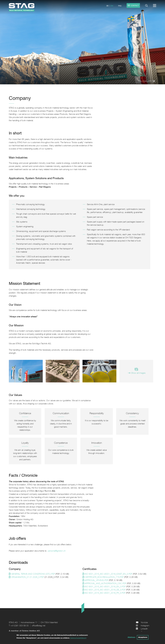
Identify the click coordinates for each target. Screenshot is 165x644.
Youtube (144, 622)
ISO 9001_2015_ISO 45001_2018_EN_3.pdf (105, 586)
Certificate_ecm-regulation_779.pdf (104, 577)
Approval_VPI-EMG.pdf (97, 580)
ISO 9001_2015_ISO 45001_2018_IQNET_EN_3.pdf (109, 574)
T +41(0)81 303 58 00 (19, 625)
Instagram (145, 625)
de (107, 6)
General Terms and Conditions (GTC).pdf (33, 574)
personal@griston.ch (57, 551)
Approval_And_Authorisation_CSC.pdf (106, 583)
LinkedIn (144, 629)
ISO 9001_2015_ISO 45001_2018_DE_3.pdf (105, 590)
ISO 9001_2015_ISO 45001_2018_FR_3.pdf (105, 593)
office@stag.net (39, 625)
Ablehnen (131, 638)
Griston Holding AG (31, 631)
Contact (144, 632)
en (112, 6)
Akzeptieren (143, 638)
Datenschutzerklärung (78, 639)
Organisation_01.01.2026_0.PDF (28, 577)
